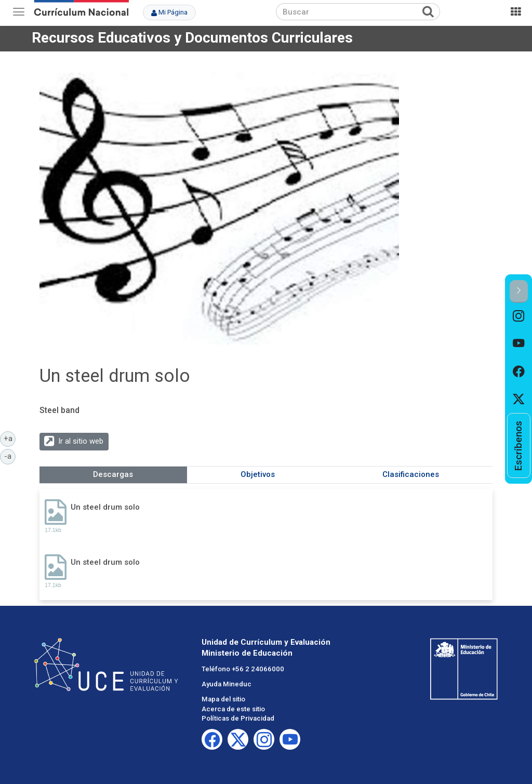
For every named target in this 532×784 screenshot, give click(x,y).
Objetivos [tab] (258, 474)
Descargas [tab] (113, 474)
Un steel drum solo (105, 507)
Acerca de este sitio (233, 709)
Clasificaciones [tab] (411, 474)
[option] (519, 317)
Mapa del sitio (223, 699)
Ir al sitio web (81, 441)
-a (10, 456)
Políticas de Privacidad (238, 718)
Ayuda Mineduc (227, 684)
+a (10, 438)
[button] (519, 291)
